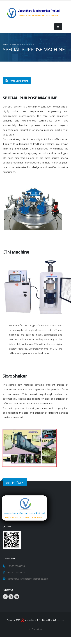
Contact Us (36, 629)
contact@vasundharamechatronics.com (28, 579)
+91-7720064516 (17, 566)
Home (6, 45)
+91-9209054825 (16, 572)
